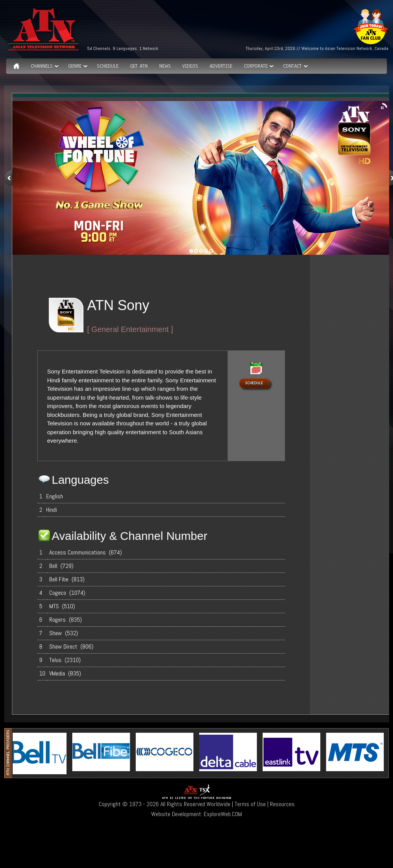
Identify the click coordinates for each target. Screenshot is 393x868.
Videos (190, 66)
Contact (292, 66)
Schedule (108, 66)
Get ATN (139, 66)
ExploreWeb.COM (223, 814)
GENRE (75, 66)
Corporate (256, 66)
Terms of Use (250, 804)
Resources (282, 804)
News (165, 66)
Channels (42, 66)
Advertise (221, 66)
